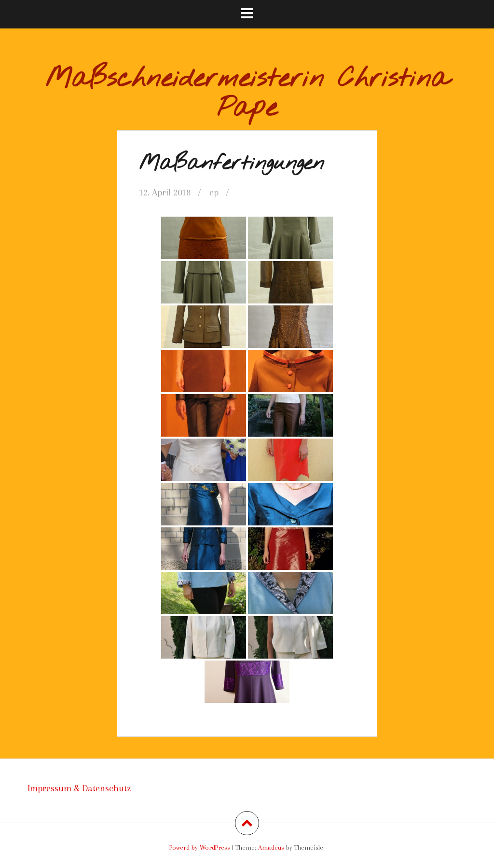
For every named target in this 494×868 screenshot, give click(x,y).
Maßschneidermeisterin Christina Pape (247, 94)
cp (214, 193)
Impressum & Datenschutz (79, 788)
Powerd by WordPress (200, 847)
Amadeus (271, 847)
